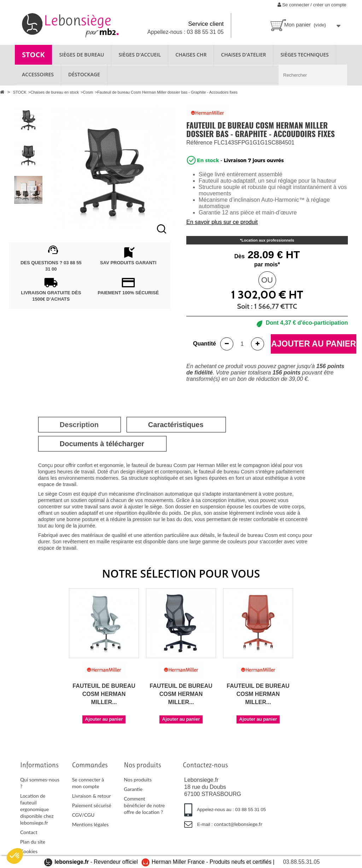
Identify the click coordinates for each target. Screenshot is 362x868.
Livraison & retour (92, 796)
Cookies (29, 851)
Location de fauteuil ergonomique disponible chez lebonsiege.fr (37, 809)
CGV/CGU (83, 815)
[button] (15, 856)
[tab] (79, 425)
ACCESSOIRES (38, 74)
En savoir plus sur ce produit (222, 222)
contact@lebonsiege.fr (238, 824)
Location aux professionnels (268, 240)
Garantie (133, 789)
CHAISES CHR (191, 55)
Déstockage (84, 74)
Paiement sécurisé (92, 805)
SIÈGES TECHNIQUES (304, 55)
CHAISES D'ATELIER (243, 55)
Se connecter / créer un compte (312, 5)
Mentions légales (90, 824)
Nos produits (138, 780)
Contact (29, 832)
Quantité (205, 344)
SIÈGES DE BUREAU (82, 55)
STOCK (33, 55)
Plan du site (33, 842)
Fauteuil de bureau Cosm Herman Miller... (104, 694)
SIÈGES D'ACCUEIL (140, 55)
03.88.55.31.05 (302, 862)
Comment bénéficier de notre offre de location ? (144, 805)
